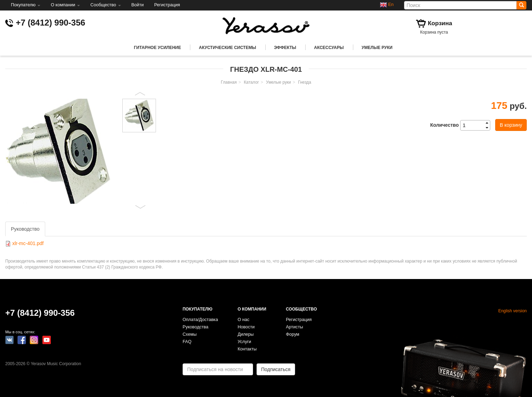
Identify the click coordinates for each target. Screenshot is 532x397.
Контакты (247, 349)
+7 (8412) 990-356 (50, 23)
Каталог (251, 82)
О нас (244, 320)
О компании (65, 5)
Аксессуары (329, 48)
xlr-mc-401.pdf (28, 243)
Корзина (440, 23)
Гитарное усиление (157, 48)
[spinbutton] (477, 125)
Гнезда (304, 82)
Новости (246, 327)
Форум (293, 334)
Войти (138, 5)
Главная (229, 82)
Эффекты (285, 48)
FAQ (187, 342)
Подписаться (276, 369)
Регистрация (167, 5)
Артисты (295, 327)
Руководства (196, 327)
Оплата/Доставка (200, 320)
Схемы (190, 334)
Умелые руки (377, 48)
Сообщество (106, 5)
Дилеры (246, 334)
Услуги (244, 342)
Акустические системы (227, 48)
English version (513, 311)
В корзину (511, 125)
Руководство (25, 229)
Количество (444, 125)
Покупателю (26, 5)
